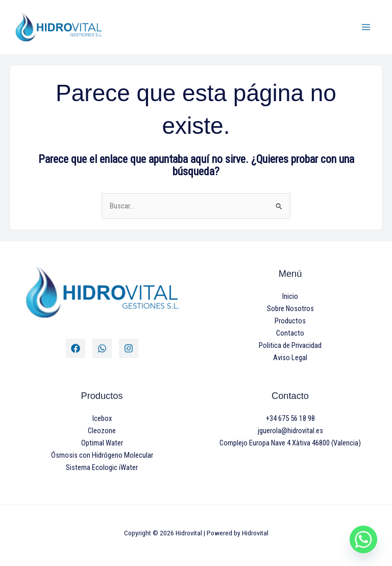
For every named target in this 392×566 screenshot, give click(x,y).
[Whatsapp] (363, 539)
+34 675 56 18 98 (290, 418)
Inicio (290, 296)
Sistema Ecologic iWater (102, 467)
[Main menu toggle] (366, 27)
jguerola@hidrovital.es (290, 431)
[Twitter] (102, 348)
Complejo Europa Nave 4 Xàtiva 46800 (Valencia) (290, 443)
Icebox (102, 418)
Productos (290, 321)
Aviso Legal (290, 358)
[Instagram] (129, 348)
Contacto (290, 333)
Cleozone (102, 431)
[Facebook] (76, 348)
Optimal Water (102, 443)
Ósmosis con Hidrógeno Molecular (102, 455)
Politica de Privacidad (290, 345)
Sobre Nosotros (290, 309)
